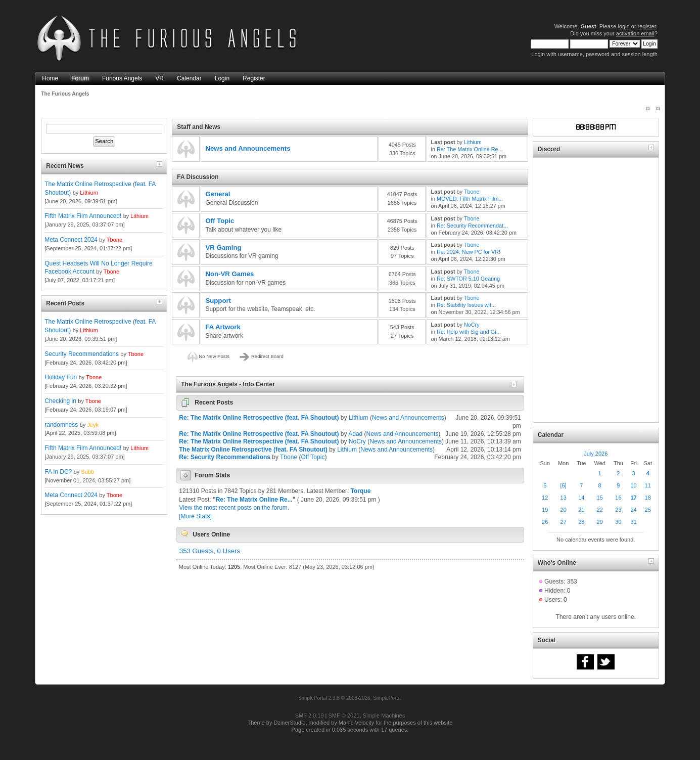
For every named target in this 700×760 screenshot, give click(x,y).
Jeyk (93, 425)
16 (618, 498)
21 (581, 510)
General (218, 194)
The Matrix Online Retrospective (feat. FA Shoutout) (253, 450)
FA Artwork (223, 327)
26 (545, 522)
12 (545, 498)
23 (618, 510)
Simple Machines (384, 716)
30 (618, 522)
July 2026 (596, 454)
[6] (564, 485)
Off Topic (220, 221)
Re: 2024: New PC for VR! (469, 252)
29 (600, 522)
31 (633, 522)
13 (564, 498)
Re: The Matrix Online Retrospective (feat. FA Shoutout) (259, 418)
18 (648, 498)
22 (600, 510)
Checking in (60, 401)
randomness (61, 425)
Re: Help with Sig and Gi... (469, 332)
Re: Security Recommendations (225, 457)
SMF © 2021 (344, 716)
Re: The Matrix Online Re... (470, 149)
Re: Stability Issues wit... (466, 305)
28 (581, 522)
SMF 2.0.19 (310, 716)
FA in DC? (58, 472)
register (647, 26)
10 (633, 485)
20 (564, 510)
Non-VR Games (229, 274)
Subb (87, 472)
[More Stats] (195, 516)
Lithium (89, 193)
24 (633, 510)
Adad (355, 434)
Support (218, 301)
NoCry (472, 325)
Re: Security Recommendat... (472, 226)
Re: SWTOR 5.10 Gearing (468, 279)
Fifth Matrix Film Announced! (83, 216)
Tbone (114, 240)
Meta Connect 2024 (71, 240)
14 (581, 498)
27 (564, 522)
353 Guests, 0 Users (210, 551)
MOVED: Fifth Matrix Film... (470, 199)
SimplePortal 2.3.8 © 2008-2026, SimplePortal (350, 698)
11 (648, 485)
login (623, 26)
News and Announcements (248, 148)
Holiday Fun (61, 377)
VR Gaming (223, 248)
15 (600, 498)
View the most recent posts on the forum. (234, 508)
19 (545, 510)
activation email (635, 33)
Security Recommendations (82, 354)
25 (648, 510)
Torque (361, 491)
